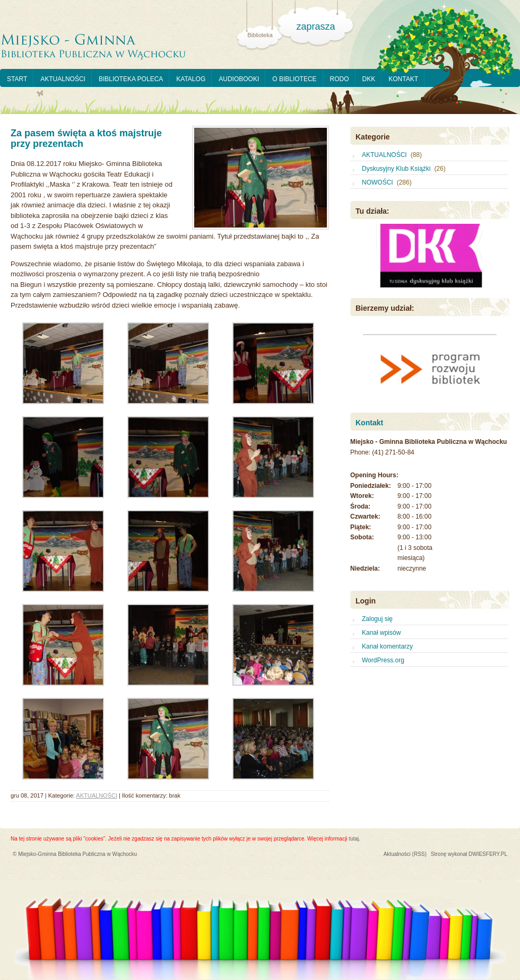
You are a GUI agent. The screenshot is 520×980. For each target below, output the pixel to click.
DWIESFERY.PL (488, 854)
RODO (340, 79)
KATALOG (191, 79)
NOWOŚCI (378, 182)
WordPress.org (383, 660)
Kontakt (369, 423)
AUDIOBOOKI (239, 79)
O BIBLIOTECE (294, 79)
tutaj (354, 839)
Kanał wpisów (381, 633)
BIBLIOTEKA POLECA (131, 79)
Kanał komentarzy (387, 646)
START (17, 79)
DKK (369, 79)
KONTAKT (403, 79)
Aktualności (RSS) (405, 854)
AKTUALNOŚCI (63, 79)
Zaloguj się (377, 619)
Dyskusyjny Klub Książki (396, 169)
